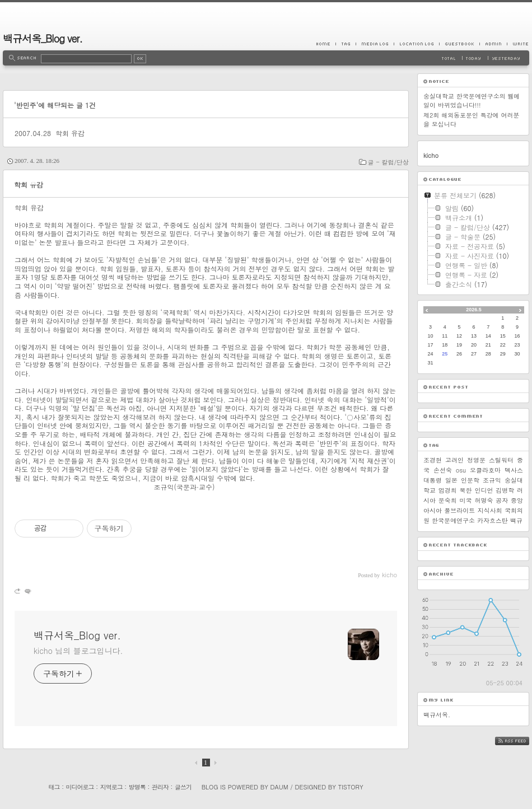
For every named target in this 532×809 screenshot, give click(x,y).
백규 (516, 520)
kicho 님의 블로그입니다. (78, 651)
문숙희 (448, 500)
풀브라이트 (459, 510)
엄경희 (448, 490)
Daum (279, 787)
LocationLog (416, 44)
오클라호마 (485, 470)
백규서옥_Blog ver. (43, 38)
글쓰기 (183, 787)
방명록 (137, 787)
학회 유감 (70, 133)
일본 (451, 480)
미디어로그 (80, 787)
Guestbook (459, 44)
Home (326, 44)
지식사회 (490, 510)
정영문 (476, 460)
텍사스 (514, 470)
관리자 (160, 787)
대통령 (433, 480)
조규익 (492, 480)
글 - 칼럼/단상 (388, 162)
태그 (54, 787)
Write (518, 44)
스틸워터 (501, 460)
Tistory (351, 787)
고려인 (454, 460)
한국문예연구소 (453, 520)
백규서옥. (437, 715)
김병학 (505, 490)
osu (461, 470)
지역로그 (111, 787)
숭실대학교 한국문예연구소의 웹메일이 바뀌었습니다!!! (472, 100)
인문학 (470, 480)
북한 (466, 490)
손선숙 (443, 470)
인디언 (484, 490)
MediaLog (375, 44)
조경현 (433, 460)
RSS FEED (521, 741)
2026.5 (474, 310)
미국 (466, 500)
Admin (493, 44)
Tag (346, 44)
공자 (502, 500)
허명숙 (484, 500)
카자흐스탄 (493, 520)
